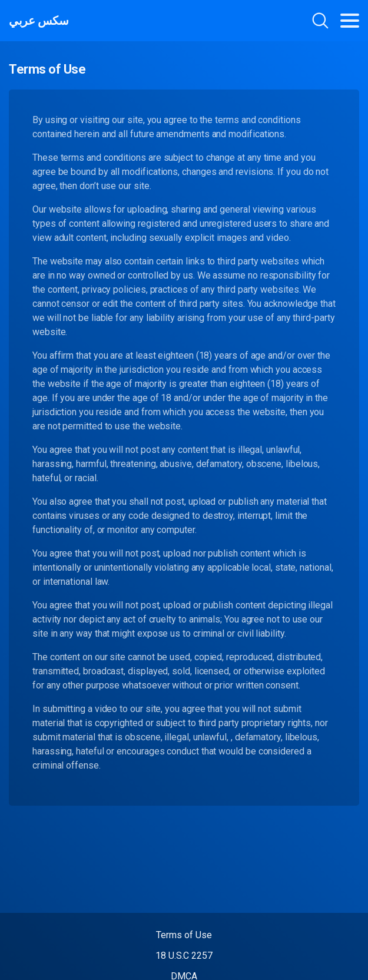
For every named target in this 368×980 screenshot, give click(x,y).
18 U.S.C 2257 (184, 956)
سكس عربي (39, 21)
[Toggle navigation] (350, 21)
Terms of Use (184, 935)
